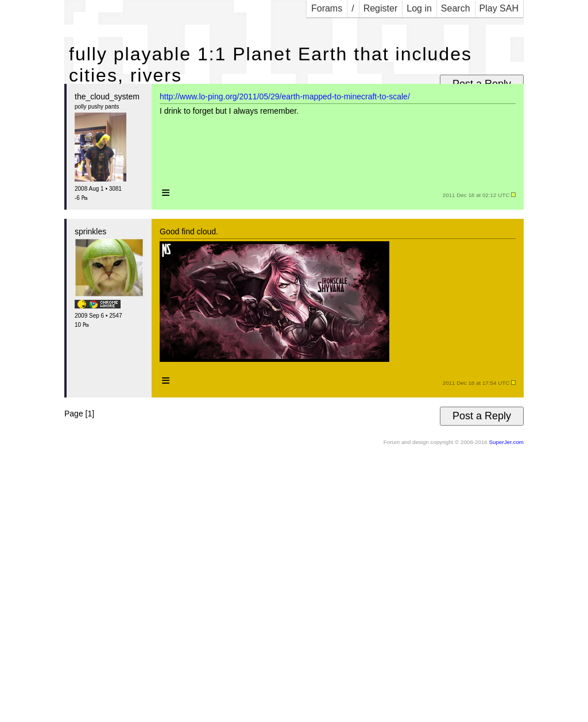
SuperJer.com (506, 442)
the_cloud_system (107, 96)
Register (381, 8)
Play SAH (499, 8)
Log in (419, 8)
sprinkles (90, 231)
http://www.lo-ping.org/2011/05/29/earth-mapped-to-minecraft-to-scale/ (285, 96)
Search (456, 8)
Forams (327, 8)
